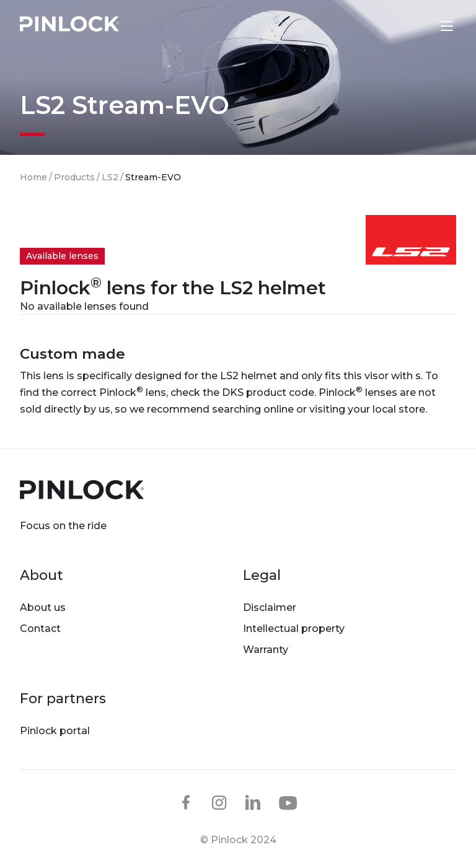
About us (43, 607)
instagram (219, 802)
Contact (40, 629)
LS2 (110, 177)
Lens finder (421, 25)
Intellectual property (294, 629)
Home (33, 177)
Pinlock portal (55, 731)
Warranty (266, 650)
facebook (186, 802)
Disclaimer (270, 607)
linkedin (253, 802)
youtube (288, 803)
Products (74, 177)
